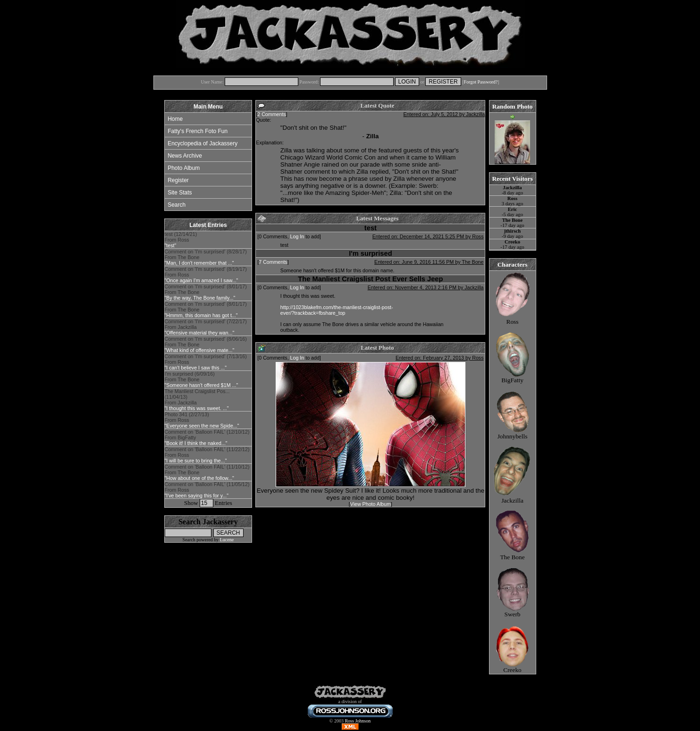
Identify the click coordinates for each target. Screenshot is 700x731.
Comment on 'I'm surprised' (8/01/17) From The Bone (206, 292)
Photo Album (184, 168)
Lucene (227, 540)
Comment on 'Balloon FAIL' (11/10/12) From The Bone (207, 472)
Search (177, 205)
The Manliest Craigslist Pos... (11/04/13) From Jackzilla (197, 400)
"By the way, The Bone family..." (200, 298)
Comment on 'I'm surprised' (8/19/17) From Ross (206, 275)
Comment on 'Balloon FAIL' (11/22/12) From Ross (207, 455)
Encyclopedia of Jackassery (202, 143)
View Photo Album (371, 504)
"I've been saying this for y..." (197, 496)
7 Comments (273, 262)
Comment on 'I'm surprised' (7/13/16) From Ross (206, 362)
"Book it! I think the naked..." (196, 443)
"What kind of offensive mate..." (200, 350)
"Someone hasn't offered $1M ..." (202, 385)
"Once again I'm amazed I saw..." (202, 280)
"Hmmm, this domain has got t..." (201, 315)
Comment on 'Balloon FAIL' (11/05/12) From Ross (207, 490)
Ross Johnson (358, 721)
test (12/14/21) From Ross (181, 240)
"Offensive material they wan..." (200, 333)
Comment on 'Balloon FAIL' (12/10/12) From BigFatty (207, 437)
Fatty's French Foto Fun (198, 131)
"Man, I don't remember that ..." (199, 263)
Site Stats (180, 193)
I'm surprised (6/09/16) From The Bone (202, 379)
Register (178, 180)
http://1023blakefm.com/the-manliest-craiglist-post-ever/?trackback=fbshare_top (337, 310)
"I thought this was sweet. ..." (197, 408)
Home (175, 119)
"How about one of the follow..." (199, 478)
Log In (297, 236)
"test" (171, 245)
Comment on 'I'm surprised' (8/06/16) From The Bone (206, 344)
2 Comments (271, 114)
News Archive (185, 156)
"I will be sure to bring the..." (196, 461)
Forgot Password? (481, 82)
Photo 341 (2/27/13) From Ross (202, 420)
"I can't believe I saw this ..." (196, 368)
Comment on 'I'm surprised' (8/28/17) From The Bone (206, 257)
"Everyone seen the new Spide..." (202, 426)
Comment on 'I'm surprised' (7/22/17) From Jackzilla (206, 327)
